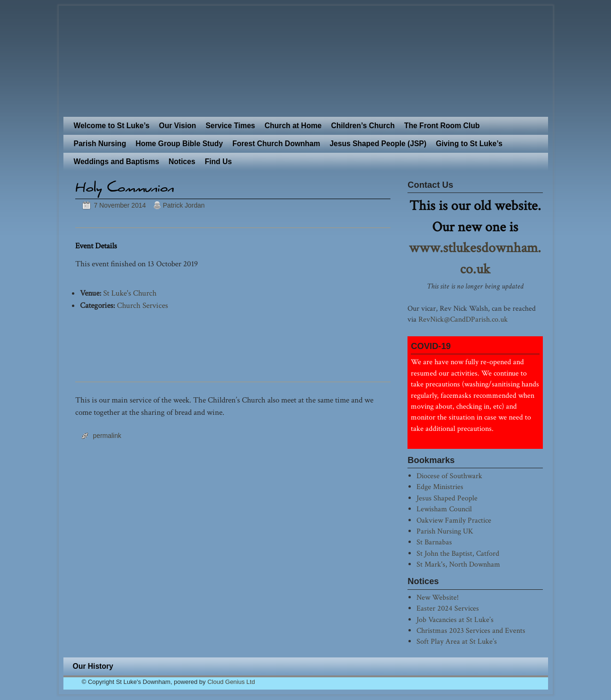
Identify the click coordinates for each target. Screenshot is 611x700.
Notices (182, 162)
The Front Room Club (442, 126)
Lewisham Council (444, 509)
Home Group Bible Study (179, 144)
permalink (107, 436)
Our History (93, 666)
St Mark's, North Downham (458, 564)
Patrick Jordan (184, 205)
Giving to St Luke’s (469, 144)
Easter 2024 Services (448, 608)
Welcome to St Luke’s (112, 126)
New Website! (438, 597)
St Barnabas (434, 542)
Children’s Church (363, 126)
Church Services (142, 306)
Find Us (218, 162)
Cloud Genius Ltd (231, 682)
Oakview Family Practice (454, 520)
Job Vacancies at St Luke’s (455, 620)
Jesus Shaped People (447, 498)
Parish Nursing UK (445, 531)
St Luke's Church (130, 293)
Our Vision (178, 126)
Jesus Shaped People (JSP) (378, 144)
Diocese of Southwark (449, 476)
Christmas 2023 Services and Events (471, 630)
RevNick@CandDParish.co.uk (463, 319)
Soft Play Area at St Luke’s (457, 641)
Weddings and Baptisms (117, 162)
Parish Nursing (100, 144)
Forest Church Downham (276, 144)
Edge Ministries (440, 487)
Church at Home (293, 126)
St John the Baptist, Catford (458, 553)
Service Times (230, 126)
